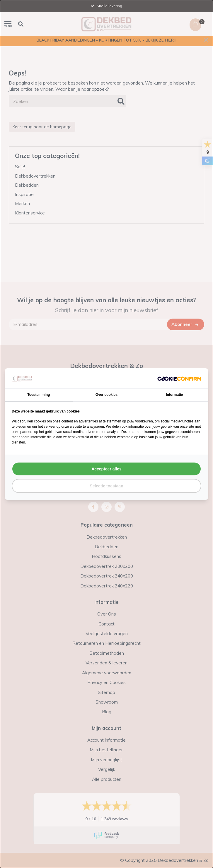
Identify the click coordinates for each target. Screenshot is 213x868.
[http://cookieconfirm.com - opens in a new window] (179, 378)
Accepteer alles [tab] (106, 469)
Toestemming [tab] (39, 395)
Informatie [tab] (174, 395)
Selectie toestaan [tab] (106, 486)
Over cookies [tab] (106, 395)
